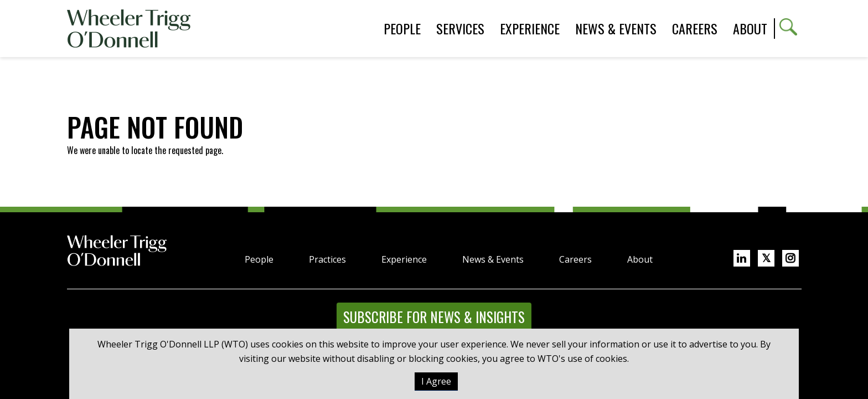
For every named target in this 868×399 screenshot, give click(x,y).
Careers (575, 259)
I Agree (436, 381)
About (750, 28)
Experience (404, 259)
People (259, 259)
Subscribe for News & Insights (434, 317)
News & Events (493, 259)
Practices (327, 259)
